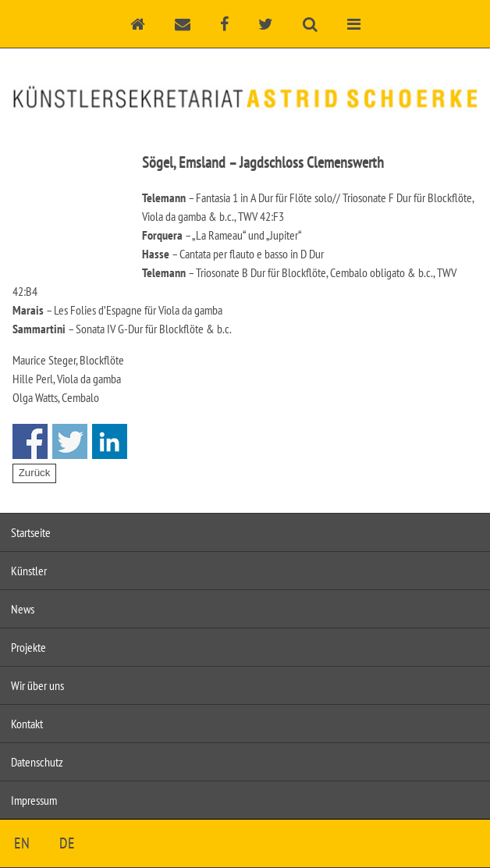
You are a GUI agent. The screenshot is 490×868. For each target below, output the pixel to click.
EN (22, 843)
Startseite (31, 532)
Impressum (34, 800)
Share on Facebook (30, 441)
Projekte (28, 647)
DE (67, 843)
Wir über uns (37, 685)
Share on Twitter (70, 441)
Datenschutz (37, 762)
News (23, 609)
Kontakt (27, 724)
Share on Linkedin (110, 441)
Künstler (29, 571)
